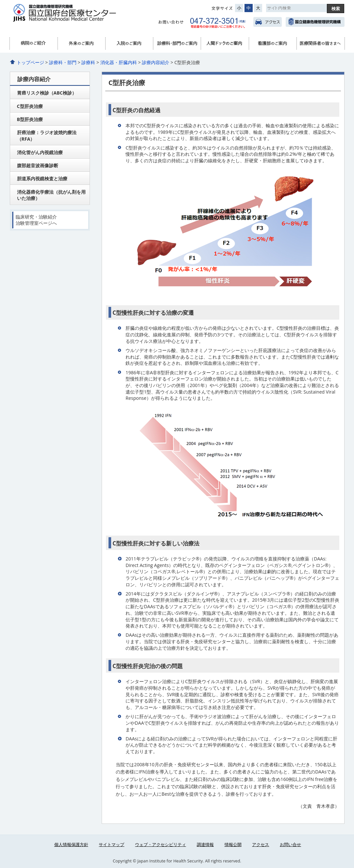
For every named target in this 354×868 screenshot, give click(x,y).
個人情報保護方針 (71, 844)
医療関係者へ (320, 44)
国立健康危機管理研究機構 (315, 22)
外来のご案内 (81, 44)
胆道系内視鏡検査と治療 (42, 178)
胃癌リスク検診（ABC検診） (47, 93)
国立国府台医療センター (77, 17)
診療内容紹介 (156, 62)
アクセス (268, 22)
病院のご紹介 (34, 44)
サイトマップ (111, 844)
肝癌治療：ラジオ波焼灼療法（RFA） (47, 136)
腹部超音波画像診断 (38, 165)
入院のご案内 (129, 44)
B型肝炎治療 (30, 119)
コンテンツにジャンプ (0, 0)
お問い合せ (290, 844)
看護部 (273, 44)
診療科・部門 (177, 44)
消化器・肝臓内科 (119, 62)
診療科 (88, 62)
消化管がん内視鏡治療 (40, 152)
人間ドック (225, 44)
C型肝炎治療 (30, 106)
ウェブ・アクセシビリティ (160, 844)
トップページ (30, 62)
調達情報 (205, 844)
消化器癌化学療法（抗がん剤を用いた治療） (51, 195)
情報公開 (233, 844)
